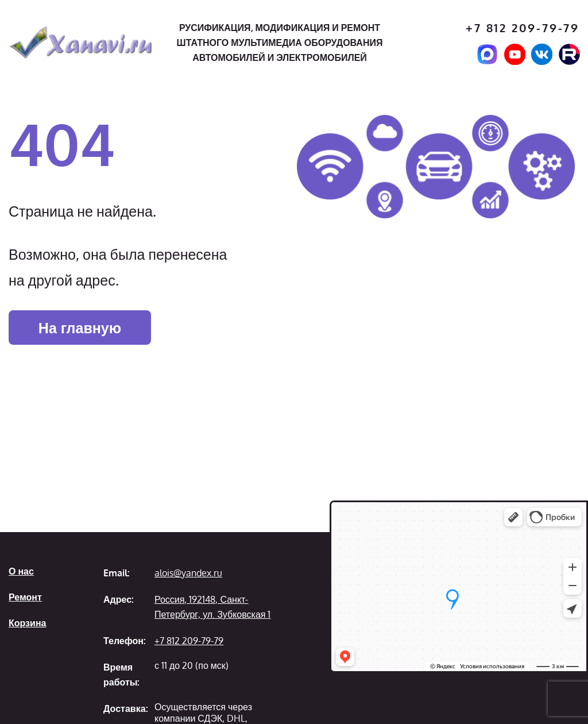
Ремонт (25, 597)
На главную (80, 328)
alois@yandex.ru (188, 573)
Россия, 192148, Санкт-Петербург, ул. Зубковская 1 (212, 607)
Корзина (27, 623)
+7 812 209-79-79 (523, 28)
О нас (21, 571)
